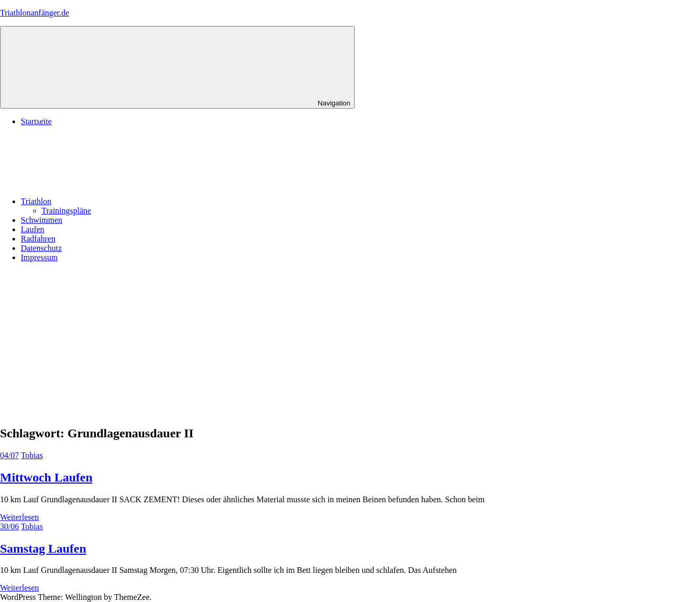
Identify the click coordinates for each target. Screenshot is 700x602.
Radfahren (38, 239)
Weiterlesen (19, 517)
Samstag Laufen (43, 549)
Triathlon (114, 201)
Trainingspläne (66, 211)
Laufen (32, 229)
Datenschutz (41, 248)
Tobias (32, 455)
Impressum (39, 257)
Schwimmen (42, 220)
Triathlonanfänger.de (35, 13)
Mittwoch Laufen (46, 477)
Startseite (36, 121)
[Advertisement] (350, 343)
